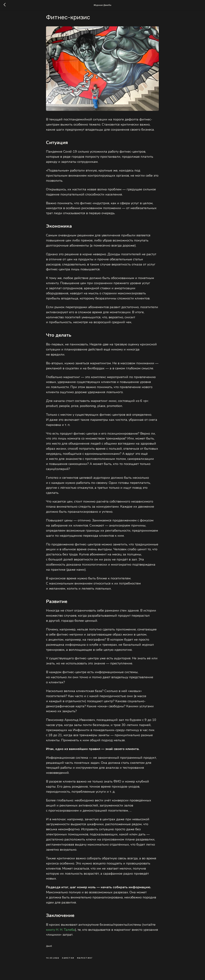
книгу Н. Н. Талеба (61, 933)
